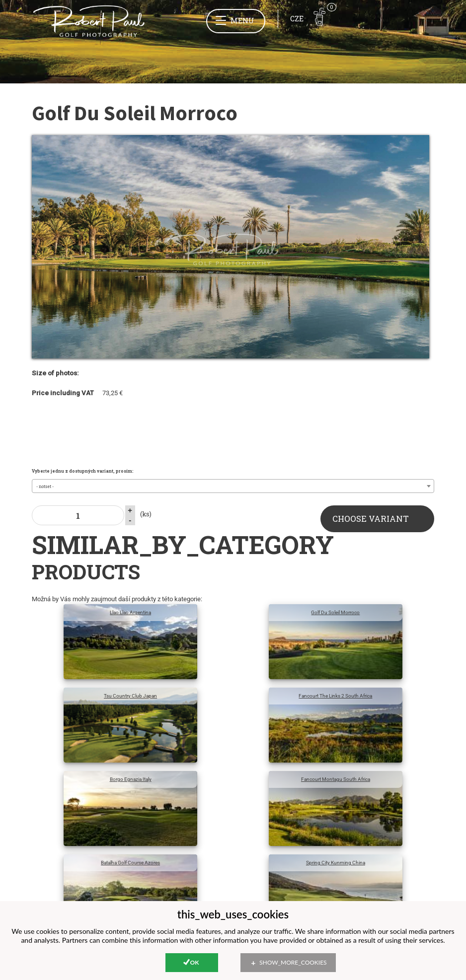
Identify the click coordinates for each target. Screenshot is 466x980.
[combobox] (233, 486)
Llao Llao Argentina (130, 612)
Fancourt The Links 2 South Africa (335, 696)
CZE (297, 19)
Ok (195, 962)
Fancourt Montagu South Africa (336, 779)
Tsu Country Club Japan (130, 696)
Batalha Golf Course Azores (130, 863)
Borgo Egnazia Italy (131, 779)
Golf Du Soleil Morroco (335, 612)
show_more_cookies (293, 962)
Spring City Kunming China (336, 863)
